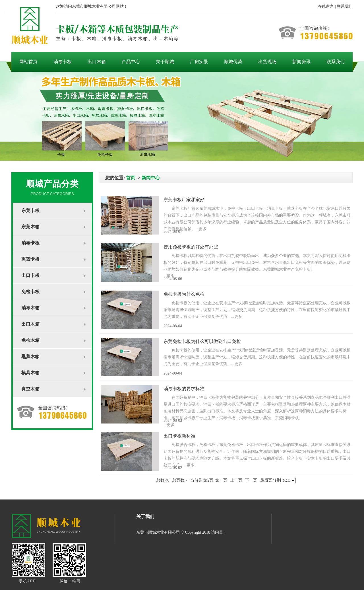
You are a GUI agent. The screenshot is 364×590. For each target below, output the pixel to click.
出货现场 (267, 62)
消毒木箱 (30, 308)
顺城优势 (233, 62)
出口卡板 (30, 275)
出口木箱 (97, 62)
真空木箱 (30, 389)
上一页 (236, 480)
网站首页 (28, 62)
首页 (131, 178)
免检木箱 (30, 340)
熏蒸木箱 (30, 356)
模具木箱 (30, 373)
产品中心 (131, 62)
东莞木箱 (30, 227)
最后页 (266, 480)
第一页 (221, 480)
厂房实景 (199, 62)
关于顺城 (165, 62)
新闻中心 (151, 178)
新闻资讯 (301, 62)
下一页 (251, 480)
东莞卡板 (30, 210)
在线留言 (326, 6)
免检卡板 (30, 292)
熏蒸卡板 (30, 259)
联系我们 (345, 6)
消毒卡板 (63, 62)
